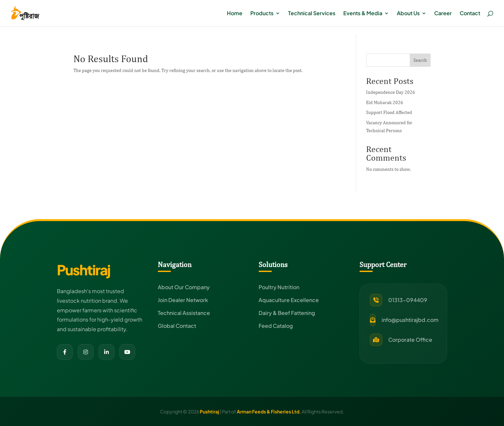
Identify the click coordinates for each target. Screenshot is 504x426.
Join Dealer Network (183, 300)
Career (443, 14)
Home (235, 14)
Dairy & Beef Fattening (287, 313)
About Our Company (184, 287)
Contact (470, 14)
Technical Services (312, 14)
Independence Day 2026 (391, 92)
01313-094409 (408, 300)
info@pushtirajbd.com (410, 320)
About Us (408, 14)
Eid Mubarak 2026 (385, 102)
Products (262, 14)
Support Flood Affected (389, 112)
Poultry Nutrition (279, 287)
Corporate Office (410, 340)
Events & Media (363, 14)
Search (420, 60)
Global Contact (177, 326)
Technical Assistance (184, 313)
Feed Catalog (276, 326)
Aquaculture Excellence (289, 300)
